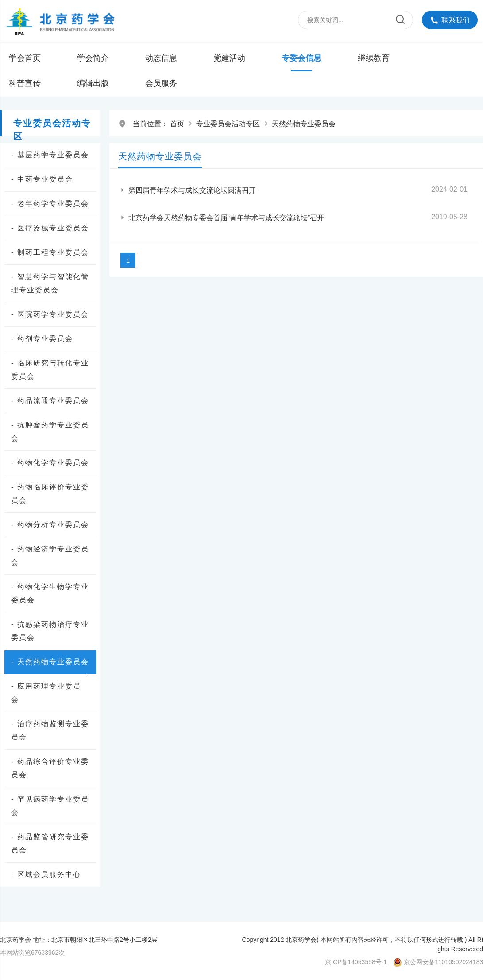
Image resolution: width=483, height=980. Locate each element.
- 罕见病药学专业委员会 (50, 806)
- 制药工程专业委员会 (50, 252)
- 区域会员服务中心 (46, 874)
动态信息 (161, 58)
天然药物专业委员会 (304, 124)
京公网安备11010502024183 (443, 962)
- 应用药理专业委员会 (46, 693)
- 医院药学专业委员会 (50, 314)
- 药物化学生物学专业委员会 (50, 593)
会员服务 (161, 83)
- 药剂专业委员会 (42, 339)
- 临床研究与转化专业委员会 (50, 370)
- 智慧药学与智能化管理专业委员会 (50, 283)
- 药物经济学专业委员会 (50, 556)
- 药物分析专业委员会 (50, 525)
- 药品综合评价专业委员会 (50, 768)
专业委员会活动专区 (228, 124)
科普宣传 (25, 83)
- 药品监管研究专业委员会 (50, 843)
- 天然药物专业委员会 (51, 663)
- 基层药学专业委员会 (50, 155)
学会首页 (25, 58)
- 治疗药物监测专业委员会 (50, 730)
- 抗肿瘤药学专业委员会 (50, 432)
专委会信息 (301, 58)
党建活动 (229, 58)
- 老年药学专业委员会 (50, 203)
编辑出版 (93, 83)
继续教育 (374, 58)
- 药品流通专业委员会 (50, 401)
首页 (177, 124)
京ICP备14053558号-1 (356, 962)
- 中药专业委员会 (42, 179)
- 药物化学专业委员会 (50, 463)
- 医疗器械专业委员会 (50, 228)
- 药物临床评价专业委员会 (50, 494)
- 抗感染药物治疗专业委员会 (50, 631)
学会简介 (93, 58)
